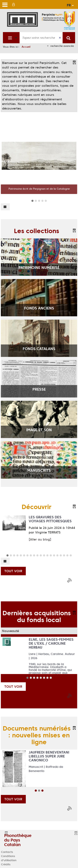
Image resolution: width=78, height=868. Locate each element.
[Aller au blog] (40, 539)
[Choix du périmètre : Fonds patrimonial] (11, 38)
